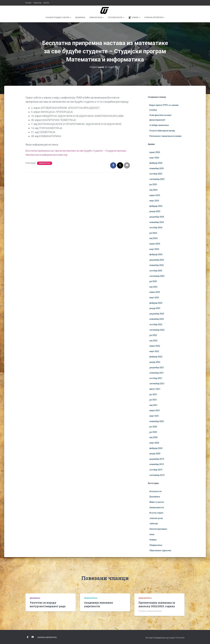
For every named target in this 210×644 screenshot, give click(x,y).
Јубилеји (154, 524)
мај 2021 (153, 405)
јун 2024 (153, 233)
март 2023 (154, 298)
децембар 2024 (157, 217)
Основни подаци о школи (58, 17)
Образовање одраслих (160, 550)
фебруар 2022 (156, 357)
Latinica (46, 3)
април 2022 (155, 346)
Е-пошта (33, 637)
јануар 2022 (155, 362)
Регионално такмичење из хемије (165, 136)
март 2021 (154, 416)
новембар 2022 (157, 319)
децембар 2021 (157, 368)
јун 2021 (153, 400)
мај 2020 (153, 437)
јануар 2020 (155, 454)
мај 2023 (153, 287)
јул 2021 (153, 394)
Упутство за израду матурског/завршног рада (48, 604)
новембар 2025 (157, 168)
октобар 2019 (156, 470)
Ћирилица (37, 3)
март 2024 (154, 249)
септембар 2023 (157, 276)
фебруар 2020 (156, 448)
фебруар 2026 (156, 163)
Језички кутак (156, 518)
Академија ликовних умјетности (99, 604)
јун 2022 (153, 335)
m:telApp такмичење (159, 125)
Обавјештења (96, 17)
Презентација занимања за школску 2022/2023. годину (157, 604)
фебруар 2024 (156, 254)
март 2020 (154, 443)
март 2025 (154, 201)
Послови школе (116, 17)
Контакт (29, 3)
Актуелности (155, 491)
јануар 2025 (155, 211)
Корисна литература (155, 17)
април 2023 (155, 292)
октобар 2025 (156, 174)
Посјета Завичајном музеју (162, 131)
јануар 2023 (155, 308)
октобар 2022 (156, 324)
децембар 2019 (157, 459)
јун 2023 (153, 281)
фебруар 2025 (156, 206)
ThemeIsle (180, 638)
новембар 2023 (157, 265)
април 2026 (155, 152)
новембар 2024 (157, 222)
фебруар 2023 (156, 303)
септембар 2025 (157, 179)
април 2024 (155, 244)
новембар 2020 (157, 421)
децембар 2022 (157, 314)
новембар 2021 (157, 373)
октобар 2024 (156, 228)
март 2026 (154, 158)
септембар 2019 (157, 475)
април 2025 (155, 195)
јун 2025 (153, 184)
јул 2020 (153, 427)
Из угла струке (156, 513)
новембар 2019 (157, 464)
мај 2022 (153, 341)
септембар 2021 (157, 384)
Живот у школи (157, 502)
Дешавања (80, 17)
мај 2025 (153, 190)
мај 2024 (153, 238)
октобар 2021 (156, 378)
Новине (134, 18)
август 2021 (155, 389)
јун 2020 (153, 432)
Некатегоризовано (158, 529)
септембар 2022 (157, 330)
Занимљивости (157, 508)
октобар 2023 (156, 271)
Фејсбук (28, 637)
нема (152, 534)
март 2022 (154, 351)
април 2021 (155, 410)
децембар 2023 (157, 260)
